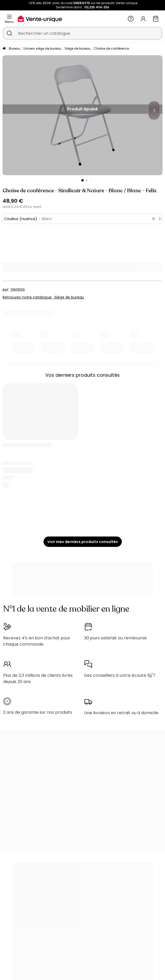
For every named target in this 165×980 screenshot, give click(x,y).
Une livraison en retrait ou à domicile (121, 713)
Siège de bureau (78, 48)
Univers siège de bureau (42, 48)
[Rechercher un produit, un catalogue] (9, 33)
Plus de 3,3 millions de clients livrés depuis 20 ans (38, 678)
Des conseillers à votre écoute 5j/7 (120, 675)
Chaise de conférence (111, 48)
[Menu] (9, 17)
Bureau (15, 48)
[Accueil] (4, 49)
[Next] (154, 110)
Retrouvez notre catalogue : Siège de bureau (43, 297)
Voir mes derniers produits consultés (83, 542)
